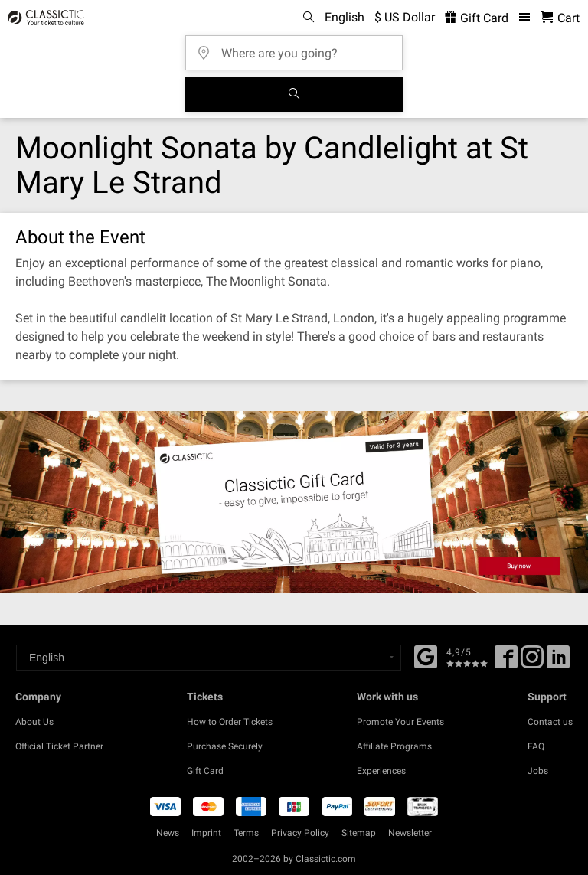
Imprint (206, 833)
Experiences (381, 771)
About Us (34, 722)
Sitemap (359, 833)
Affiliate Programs (394, 746)
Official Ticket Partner (59, 746)
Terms (246, 833)
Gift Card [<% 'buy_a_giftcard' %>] (477, 18)
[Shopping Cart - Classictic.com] (560, 18)
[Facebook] (426, 655)
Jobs (538, 771)
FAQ (536, 746)
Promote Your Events (400, 722)
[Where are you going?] (299, 48)
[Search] (294, 94)
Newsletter (410, 833)
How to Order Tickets (230, 722)
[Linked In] (558, 662)
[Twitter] (532, 662)
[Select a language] (209, 658)
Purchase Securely (225, 746)
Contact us (550, 722)
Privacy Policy (300, 833)
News (168, 833)
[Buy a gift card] (294, 502)
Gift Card (205, 771)
